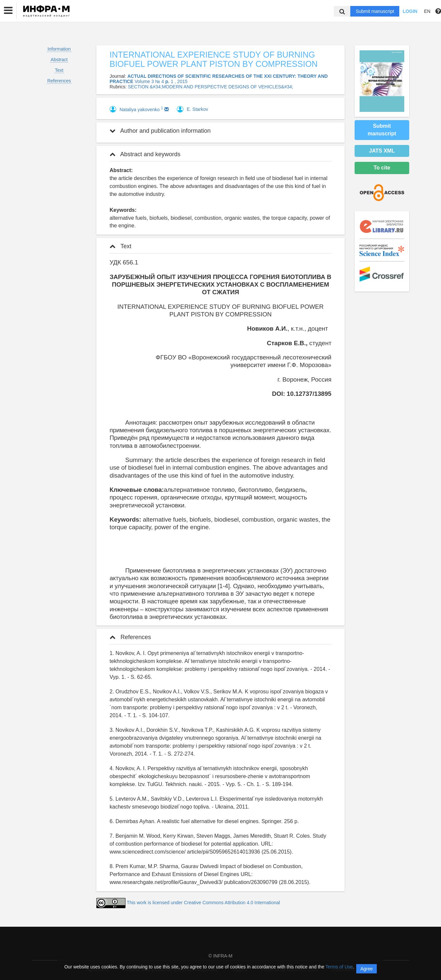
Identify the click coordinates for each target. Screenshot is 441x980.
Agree (366, 969)
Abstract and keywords (145, 154)
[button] (8, 11)
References (59, 81)
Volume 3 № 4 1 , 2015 (161, 81)
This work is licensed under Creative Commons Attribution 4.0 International (203, 903)
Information (59, 49)
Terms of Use (339, 967)
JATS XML (382, 151)
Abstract (59, 60)
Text (59, 70)
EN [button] (427, 11)
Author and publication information (160, 131)
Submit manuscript (375, 11)
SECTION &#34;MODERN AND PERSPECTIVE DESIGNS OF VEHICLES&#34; (210, 87)
